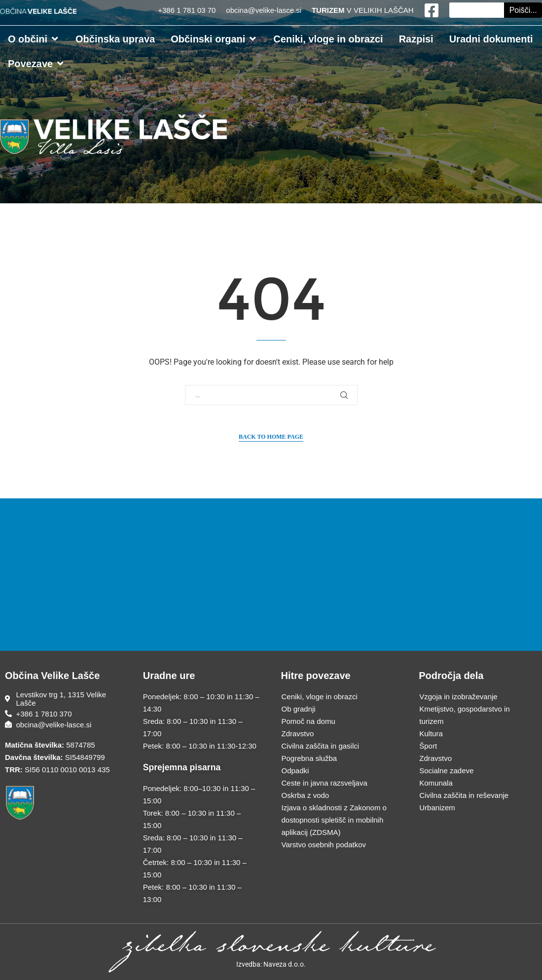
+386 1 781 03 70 (188, 10)
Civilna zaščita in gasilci (321, 746)
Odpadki (295, 771)
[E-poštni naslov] (64, 725)
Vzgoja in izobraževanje (458, 697)
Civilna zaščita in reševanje (464, 795)
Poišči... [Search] (523, 10)
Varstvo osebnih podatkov (324, 845)
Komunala (436, 783)
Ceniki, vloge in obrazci (320, 697)
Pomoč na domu (308, 721)
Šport (428, 746)
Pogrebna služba (309, 758)
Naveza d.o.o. (285, 964)
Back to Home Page (271, 437)
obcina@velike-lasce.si (264, 10)
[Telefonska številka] (64, 714)
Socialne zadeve (446, 771)
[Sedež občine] (64, 699)
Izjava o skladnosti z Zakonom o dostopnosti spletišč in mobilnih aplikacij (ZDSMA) (334, 820)
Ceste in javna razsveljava (325, 783)
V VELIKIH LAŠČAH (363, 10)
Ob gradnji (299, 709)
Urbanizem (437, 808)
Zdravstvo (298, 734)
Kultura (431, 734)
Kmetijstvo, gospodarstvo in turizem (464, 715)
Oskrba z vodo (306, 795)
